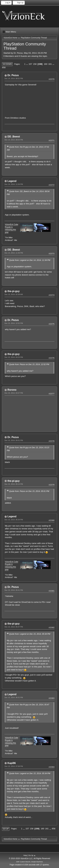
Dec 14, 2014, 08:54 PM (14, 140)
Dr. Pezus (13, 75)
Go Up (6, 829)
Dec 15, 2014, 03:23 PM (14, 357)
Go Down (7, 64)
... (27, 64)
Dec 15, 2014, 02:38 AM (14, 294)
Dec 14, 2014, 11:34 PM (14, 184)
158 (35, 64)
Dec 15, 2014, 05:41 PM (14, 590)
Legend (12, 181)
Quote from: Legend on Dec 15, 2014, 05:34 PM (30, 634)
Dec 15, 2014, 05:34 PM (14, 520)
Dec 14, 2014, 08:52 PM (14, 78)
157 (30, 64)
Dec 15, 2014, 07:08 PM (14, 766)
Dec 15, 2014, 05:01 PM (14, 440)
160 (46, 64)
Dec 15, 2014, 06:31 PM (14, 697)
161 (50, 64)
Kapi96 (11, 763)
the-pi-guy (13, 291)
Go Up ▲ (32, 855)
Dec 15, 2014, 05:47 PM (14, 627)
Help (25, 855)
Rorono (12, 390)
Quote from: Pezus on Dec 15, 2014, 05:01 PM (29, 491)
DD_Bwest (14, 137)
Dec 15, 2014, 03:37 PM (14, 393)
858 (4, 67)
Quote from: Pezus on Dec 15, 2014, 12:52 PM (29, 364)
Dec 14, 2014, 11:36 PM (14, 253)
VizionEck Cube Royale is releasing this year (11, 228)
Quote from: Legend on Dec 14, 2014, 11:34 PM (30, 260)
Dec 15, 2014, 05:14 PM (14, 484)
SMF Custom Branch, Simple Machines (29, 862)
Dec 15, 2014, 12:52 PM (14, 323)
